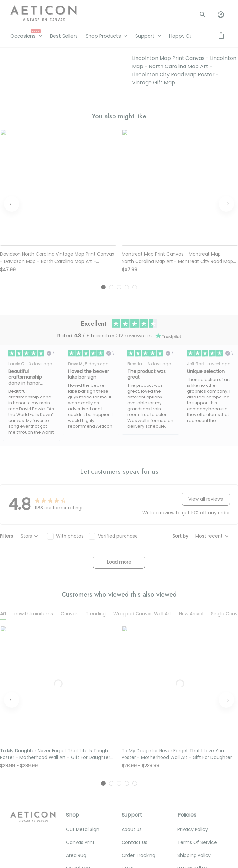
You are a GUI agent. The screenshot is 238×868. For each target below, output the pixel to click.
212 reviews (130, 186)
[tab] (103, 138)
